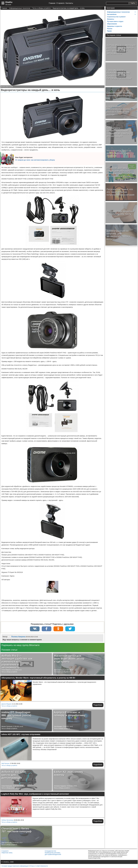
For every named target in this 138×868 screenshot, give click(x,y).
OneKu (9, 2)
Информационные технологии (118, 12)
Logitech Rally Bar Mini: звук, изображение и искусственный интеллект (35, 794)
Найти (133, 3)
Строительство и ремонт (116, 17)
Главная (52, 3)
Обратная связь (7, 853)
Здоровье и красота (115, 26)
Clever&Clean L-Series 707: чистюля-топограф (17, 830)
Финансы (111, 19)
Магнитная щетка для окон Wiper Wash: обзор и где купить (69, 659)
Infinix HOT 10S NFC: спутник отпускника (21, 734)
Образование (112, 24)
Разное (110, 29)
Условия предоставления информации (15, 866)
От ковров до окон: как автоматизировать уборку (35, 160)
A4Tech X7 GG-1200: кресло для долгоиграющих (14, 775)
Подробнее (98, 705)
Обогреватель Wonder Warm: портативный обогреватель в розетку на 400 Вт (38, 678)
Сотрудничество (50, 851)
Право (109, 31)
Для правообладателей (53, 854)
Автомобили (112, 14)
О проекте (60, 3)
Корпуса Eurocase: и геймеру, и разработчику (70, 714)
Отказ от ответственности (39, 866)
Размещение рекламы (53, 853)
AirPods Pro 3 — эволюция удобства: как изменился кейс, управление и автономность (17, 662)
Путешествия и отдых (115, 21)
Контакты (69, 3)
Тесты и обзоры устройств (9, 672)
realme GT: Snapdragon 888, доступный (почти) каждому (16, 715)
